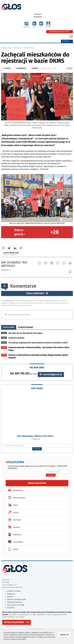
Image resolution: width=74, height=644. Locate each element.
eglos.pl (38, 14)
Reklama (10, 597)
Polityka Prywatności (15, 602)
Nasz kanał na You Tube (16, 605)
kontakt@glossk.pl (51, 374)
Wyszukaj (67, 41)
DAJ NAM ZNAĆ (37, 367)
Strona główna (6, 48)
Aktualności (17, 48)
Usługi (13, 512)
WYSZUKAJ (37, 449)
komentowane (26, 327)
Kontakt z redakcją (14, 591)
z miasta (7, 68)
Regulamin (11, 594)
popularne (9, 327)
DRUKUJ (70, 69)
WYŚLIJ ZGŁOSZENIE (14, 622)
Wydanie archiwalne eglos (17, 599)
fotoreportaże (28, 48)
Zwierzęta (14, 534)
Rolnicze (14, 527)
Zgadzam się (65, 634)
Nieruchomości (16, 498)
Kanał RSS (11, 608)
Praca (12, 505)
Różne (12, 549)
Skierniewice (20, 68)
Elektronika (15, 542)
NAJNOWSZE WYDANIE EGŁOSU (60, 32)
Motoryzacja (15, 490)
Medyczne (14, 520)
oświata (34, 68)
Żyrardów (38, 17)
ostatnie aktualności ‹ (10, 255)
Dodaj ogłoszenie (37, 483)
